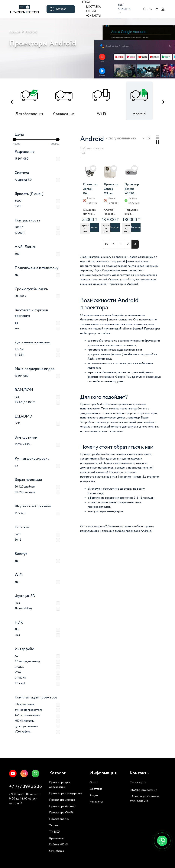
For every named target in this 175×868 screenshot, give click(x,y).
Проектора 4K (59, 819)
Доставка (93, 7)
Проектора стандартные (66, 793)
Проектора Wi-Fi (61, 813)
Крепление (56, 838)
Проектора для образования (60, 785)
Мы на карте (138, 782)
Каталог (58, 9)
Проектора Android (62, 806)
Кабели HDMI (59, 845)
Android (31, 32)
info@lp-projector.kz (143, 790)
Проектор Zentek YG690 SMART (132, 189)
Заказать (94, 227)
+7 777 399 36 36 (25, 787)
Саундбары (57, 851)
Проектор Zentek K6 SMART (90, 189)
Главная (15, 32)
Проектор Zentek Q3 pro (111, 189)
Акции (91, 11)
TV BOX (55, 832)
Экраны (54, 825)
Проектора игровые (62, 800)
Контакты (93, 16)
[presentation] (12, 102)
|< (107, 244)
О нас (86, 2)
